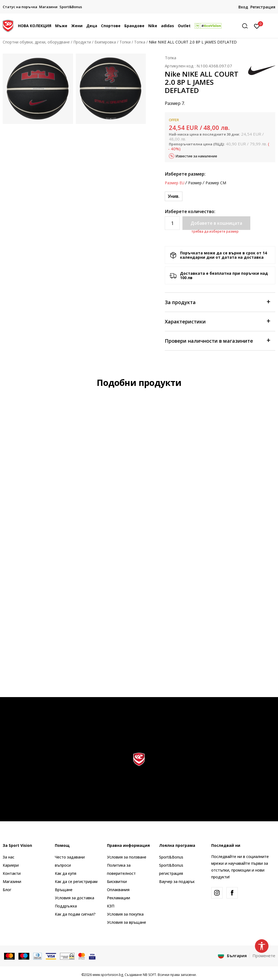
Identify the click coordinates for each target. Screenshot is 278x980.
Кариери (11, 865)
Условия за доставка (75, 898)
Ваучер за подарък (177, 881)
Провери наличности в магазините (217, 340)
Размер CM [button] (216, 183)
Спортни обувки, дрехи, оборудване (36, 42)
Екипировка (105, 42)
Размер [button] (195, 183)
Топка (140, 42)
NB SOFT (149, 975)
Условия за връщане (127, 922)
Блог (7, 890)
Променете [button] (264, 956)
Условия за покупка (125, 914)
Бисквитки (117, 881)
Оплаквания (118, 890)
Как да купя (66, 873)
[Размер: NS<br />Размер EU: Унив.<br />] (174, 196)
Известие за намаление (196, 156)
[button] (247, 26)
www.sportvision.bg (108, 975)
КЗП (111, 906)
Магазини (12, 881)
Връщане (64, 890)
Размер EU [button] (175, 183)
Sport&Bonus (171, 857)
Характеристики (217, 321)
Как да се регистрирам (76, 881)
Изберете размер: (185, 174)
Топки (125, 42)
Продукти (82, 42)
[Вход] (257, 26)
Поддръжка (66, 906)
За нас (9, 857)
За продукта (217, 302)
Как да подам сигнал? (75, 914)
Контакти (12, 873)
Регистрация (263, 7)
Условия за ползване (127, 857)
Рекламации (119, 898)
